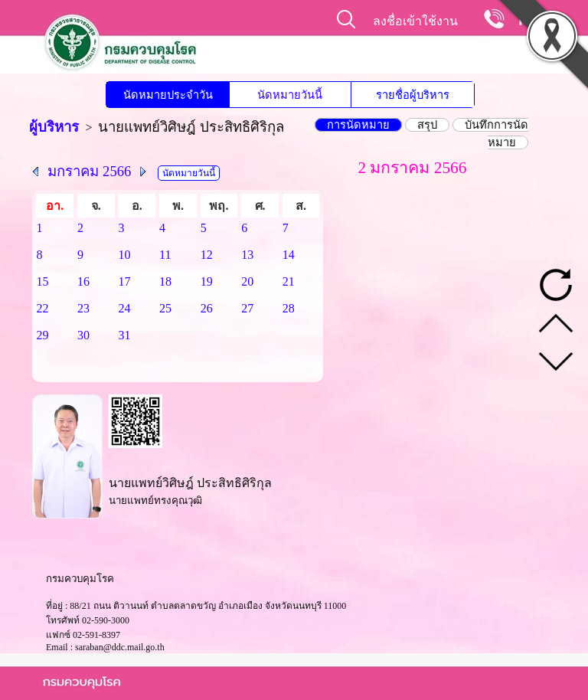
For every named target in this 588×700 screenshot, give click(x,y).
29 (42, 335)
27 (247, 308)
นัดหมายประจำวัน (168, 95)
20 (247, 281)
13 (247, 255)
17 (125, 281)
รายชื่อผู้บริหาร (413, 95)
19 (207, 281)
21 (289, 281)
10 (125, 255)
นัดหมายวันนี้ (290, 95)
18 (165, 281)
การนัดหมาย (358, 125)
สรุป (427, 125)
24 (125, 308)
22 (42, 308)
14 (289, 255)
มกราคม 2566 (89, 171)
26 (207, 308)
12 (207, 255)
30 (83, 335)
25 (165, 308)
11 (165, 255)
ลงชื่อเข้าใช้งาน (415, 21)
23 (83, 308)
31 (125, 335)
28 (289, 308)
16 (83, 281)
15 (42, 281)
